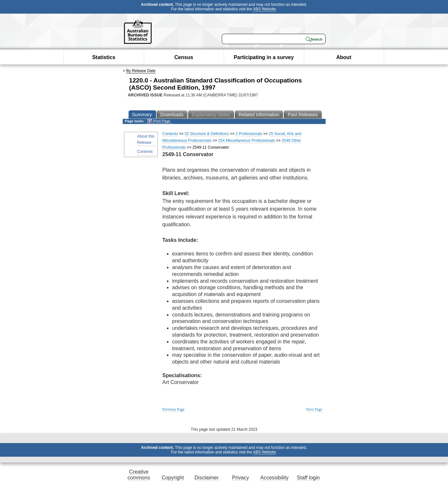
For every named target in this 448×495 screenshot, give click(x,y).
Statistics (104, 57)
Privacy (241, 478)
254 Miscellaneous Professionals (247, 141)
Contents (145, 152)
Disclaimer (207, 478)
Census (184, 57)
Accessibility (274, 478)
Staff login (308, 478)
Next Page (314, 409)
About (344, 57)
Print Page (159, 121)
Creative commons (139, 475)
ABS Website (264, 9)
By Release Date (141, 71)
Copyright (173, 478)
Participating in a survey (264, 57)
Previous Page (173, 409)
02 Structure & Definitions (207, 134)
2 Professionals (249, 134)
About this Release (146, 139)
